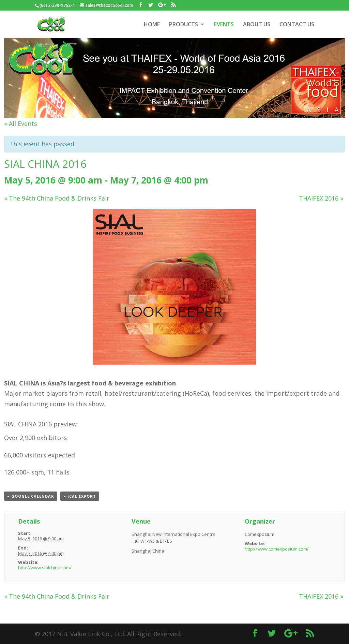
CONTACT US (297, 25)
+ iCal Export (80, 496)
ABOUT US (257, 25)
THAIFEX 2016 (321, 198)
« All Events (21, 123)
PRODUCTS (184, 25)
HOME (152, 25)
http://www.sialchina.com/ (45, 568)
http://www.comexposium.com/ (277, 549)
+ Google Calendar (31, 496)
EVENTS (224, 25)
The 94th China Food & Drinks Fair (57, 198)
